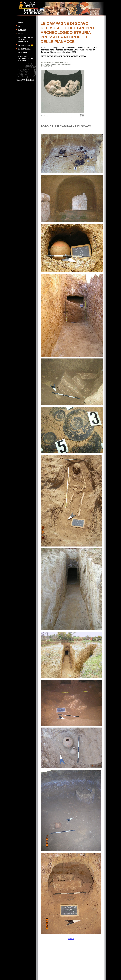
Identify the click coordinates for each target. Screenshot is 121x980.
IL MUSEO (22, 30)
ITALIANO (20, 80)
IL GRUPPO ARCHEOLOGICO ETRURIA (25, 58)
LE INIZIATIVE (26, 45)
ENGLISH (30, 80)
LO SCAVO (22, 53)
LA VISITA (22, 34)
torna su (71, 939)
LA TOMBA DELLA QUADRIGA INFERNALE (26, 39)
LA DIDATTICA (24, 49)
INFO (20, 26)
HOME (21, 22)
